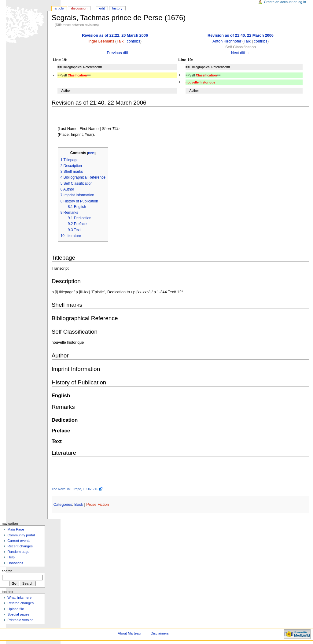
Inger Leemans (101, 41)
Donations (15, 563)
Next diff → (241, 53)
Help (11, 557)
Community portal (21, 535)
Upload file (16, 609)
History (117, 8)
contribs (133, 41)
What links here (19, 598)
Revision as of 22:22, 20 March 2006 (115, 35)
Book (79, 505)
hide (91, 153)
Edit (102, 8)
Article (59, 8)
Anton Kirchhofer (227, 41)
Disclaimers (160, 633)
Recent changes (20, 546)
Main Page (16, 529)
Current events (19, 541)
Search (7, 571)
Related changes (20, 603)
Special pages (18, 614)
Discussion (79, 8)
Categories (63, 505)
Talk (120, 41)
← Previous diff (115, 53)
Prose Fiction (98, 505)
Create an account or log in (285, 2)
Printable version (20, 620)
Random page (18, 552)
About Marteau (129, 633)
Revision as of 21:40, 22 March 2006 (241, 35)
